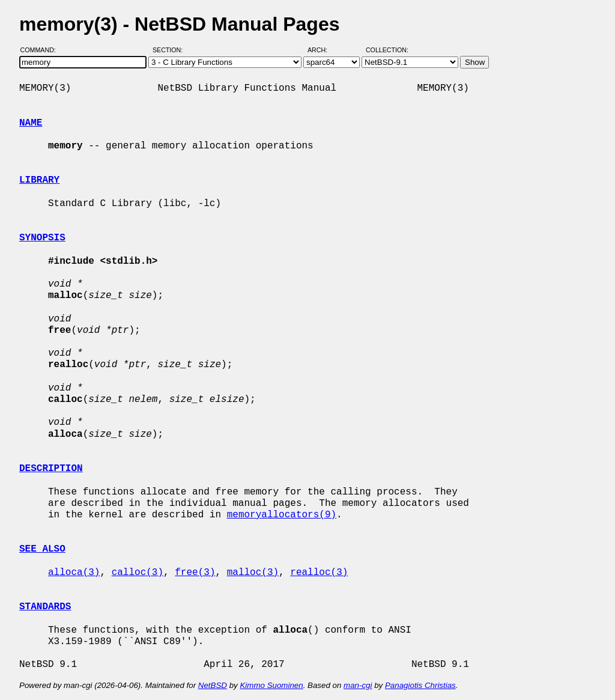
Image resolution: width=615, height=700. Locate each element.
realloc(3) (319, 573)
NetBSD (213, 685)
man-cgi (358, 685)
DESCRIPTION (51, 469)
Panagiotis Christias (420, 685)
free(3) (195, 573)
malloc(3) (253, 573)
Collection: (387, 50)
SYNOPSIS (42, 238)
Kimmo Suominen (271, 685)
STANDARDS (45, 607)
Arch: (323, 50)
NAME (31, 123)
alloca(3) (74, 573)
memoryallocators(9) (282, 515)
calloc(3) (138, 573)
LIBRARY (39, 180)
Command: (42, 50)
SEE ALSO (42, 549)
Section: (170, 50)
